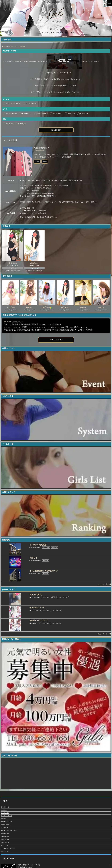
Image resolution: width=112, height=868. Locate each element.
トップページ (5, 807)
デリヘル (60, 327)
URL (37, 162)
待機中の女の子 (6, 824)
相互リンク (4, 845)
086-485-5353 (40, 151)
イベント (4, 810)
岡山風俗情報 (5, 837)
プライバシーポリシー (8, 848)
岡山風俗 (7, 322)
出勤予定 (4, 819)
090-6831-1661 (6, 27)
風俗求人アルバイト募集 (9, 831)
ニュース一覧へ (104, 584)
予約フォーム (5, 839)
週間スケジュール (7, 821)
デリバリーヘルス (10, 327)
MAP (45, 162)
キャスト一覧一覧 (7, 816)
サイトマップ (5, 851)
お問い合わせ (5, 843)
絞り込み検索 (56, 130)
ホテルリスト (5, 834)
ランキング (4, 828)
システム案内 (5, 813)
